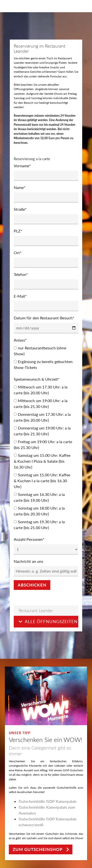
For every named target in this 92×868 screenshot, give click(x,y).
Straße (20, 209)
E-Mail (20, 296)
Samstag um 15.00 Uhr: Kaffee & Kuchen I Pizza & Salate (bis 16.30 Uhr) (42, 461)
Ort (18, 253)
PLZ (18, 231)
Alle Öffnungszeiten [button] (48, 622)
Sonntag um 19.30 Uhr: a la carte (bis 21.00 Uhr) (39, 525)
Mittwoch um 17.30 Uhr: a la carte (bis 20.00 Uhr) (41, 390)
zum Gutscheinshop (38, 849)
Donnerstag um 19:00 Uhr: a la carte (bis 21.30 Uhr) (42, 431)
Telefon (21, 274)
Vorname (22, 166)
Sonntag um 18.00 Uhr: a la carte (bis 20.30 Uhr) (39, 511)
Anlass (20, 340)
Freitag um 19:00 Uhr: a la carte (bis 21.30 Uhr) (43, 444)
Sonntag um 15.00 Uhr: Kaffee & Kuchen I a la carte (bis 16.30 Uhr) (42, 481)
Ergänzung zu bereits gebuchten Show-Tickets (43, 364)
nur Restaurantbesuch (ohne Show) (40, 351)
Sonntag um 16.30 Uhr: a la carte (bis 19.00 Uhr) (39, 497)
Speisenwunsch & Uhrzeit (37, 379)
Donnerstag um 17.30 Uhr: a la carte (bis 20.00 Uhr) (42, 417)
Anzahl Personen (29, 539)
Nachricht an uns (28, 561)
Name (20, 187)
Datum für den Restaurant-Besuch (44, 318)
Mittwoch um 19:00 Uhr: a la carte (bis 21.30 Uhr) (41, 403)
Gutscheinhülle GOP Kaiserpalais (48, 801)
